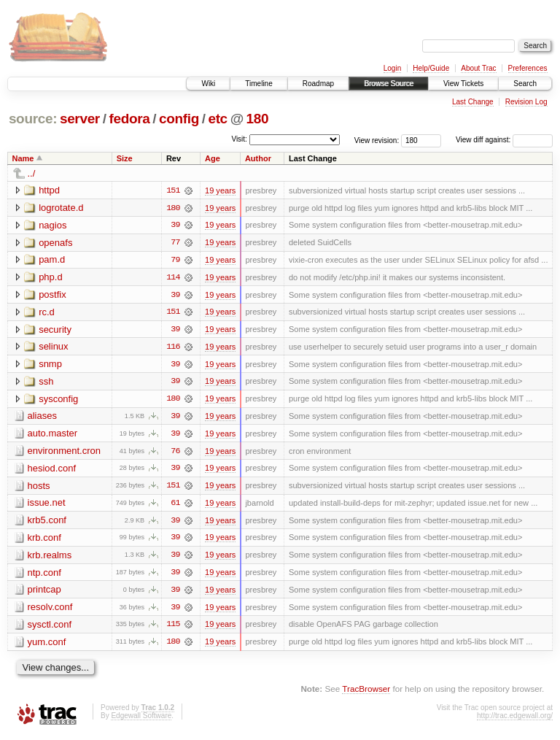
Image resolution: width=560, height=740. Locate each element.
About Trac (478, 68)
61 (175, 506)
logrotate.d (61, 208)
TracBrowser (366, 693)
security (55, 330)
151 (173, 190)
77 (175, 243)
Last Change (473, 102)
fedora (129, 119)
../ (32, 173)
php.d (51, 278)
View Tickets (463, 84)
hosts (39, 488)
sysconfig (58, 400)
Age (213, 158)
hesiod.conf (52, 470)
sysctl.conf (50, 628)
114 (173, 278)
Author (258, 158)
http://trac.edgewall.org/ (515, 720)
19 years (220, 190)
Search (525, 84)
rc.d (47, 313)
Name (23, 158)
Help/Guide (431, 68)
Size (125, 158)
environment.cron (64, 453)
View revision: (377, 140)
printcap (44, 593)
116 (173, 348)
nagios (52, 225)
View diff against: (504, 140)
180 (258, 119)
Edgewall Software (141, 720)
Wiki (208, 84)
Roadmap (318, 84)
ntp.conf (44, 575)
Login (392, 68)
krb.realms (50, 558)
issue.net (47, 505)
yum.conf (47, 645)
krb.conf (44, 540)
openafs (55, 243)
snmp (50, 365)
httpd (49, 190)
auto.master (53, 435)
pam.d (52, 260)
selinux (53, 348)
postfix (52, 295)
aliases (42, 418)
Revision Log (526, 102)
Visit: (239, 139)
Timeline (258, 84)
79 (175, 261)
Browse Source (389, 84)
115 (173, 628)
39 (175, 226)
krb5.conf (47, 523)
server (80, 119)
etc (217, 119)
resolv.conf (50, 610)
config (179, 119)
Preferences (528, 68)
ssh (46, 383)
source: (33, 119)
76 (175, 453)
